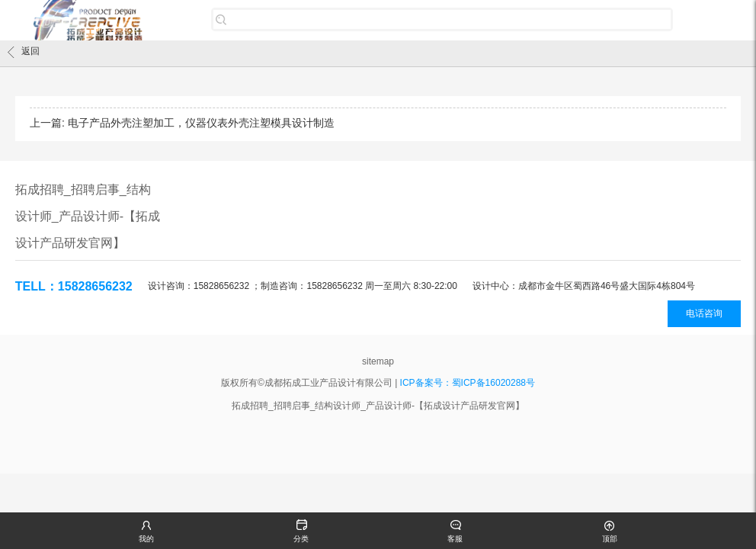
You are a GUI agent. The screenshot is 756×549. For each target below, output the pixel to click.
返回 (24, 52)
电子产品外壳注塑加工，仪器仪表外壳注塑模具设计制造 (201, 123)
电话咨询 (704, 313)
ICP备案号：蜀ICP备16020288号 (468, 383)
